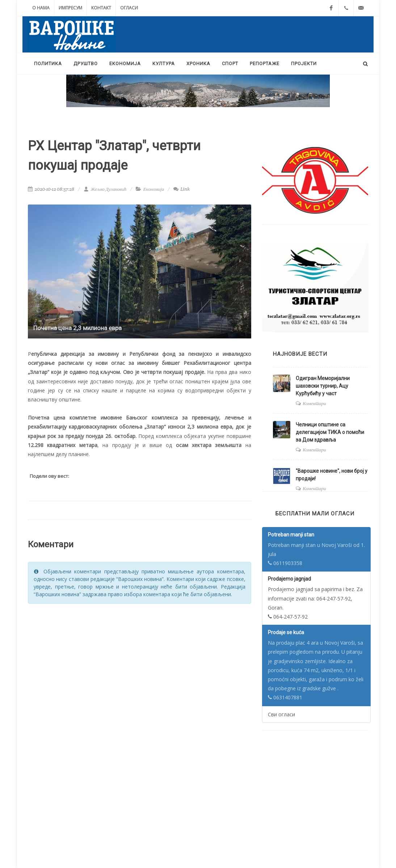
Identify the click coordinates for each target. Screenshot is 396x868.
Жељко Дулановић (105, 189)
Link (182, 189)
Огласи (129, 8)
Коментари (314, 403)
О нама (41, 8)
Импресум (70, 8)
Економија (154, 189)
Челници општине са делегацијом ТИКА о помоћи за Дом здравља (330, 432)
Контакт (101, 8)
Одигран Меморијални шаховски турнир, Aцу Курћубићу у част (323, 386)
